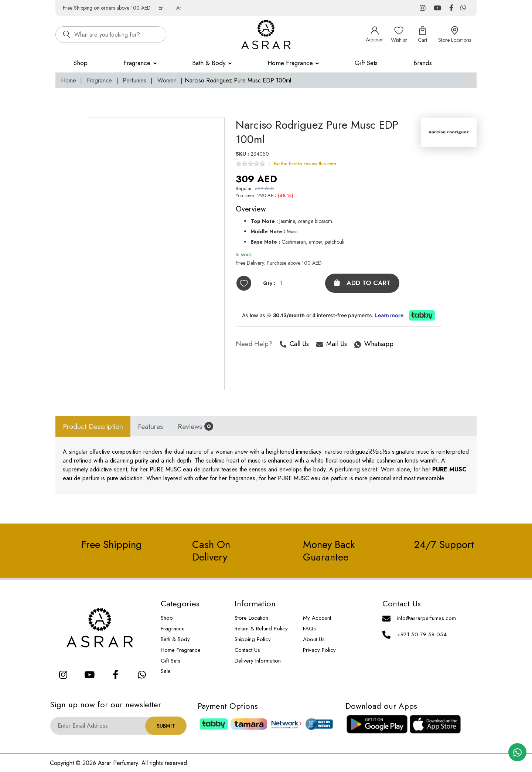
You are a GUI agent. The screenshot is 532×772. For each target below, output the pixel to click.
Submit (166, 726)
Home (69, 80)
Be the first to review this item (305, 164)
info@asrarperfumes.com (427, 618)
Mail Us (332, 345)
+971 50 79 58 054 (422, 634)
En (161, 8)
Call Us (294, 345)
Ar (179, 8)
